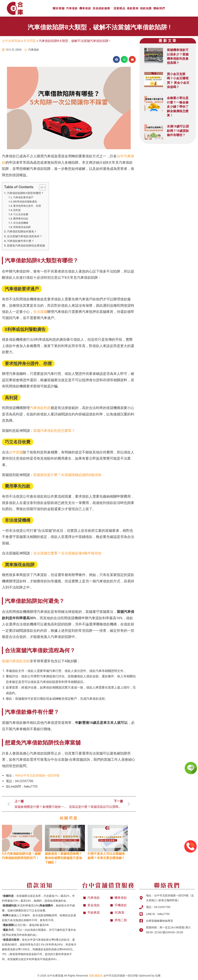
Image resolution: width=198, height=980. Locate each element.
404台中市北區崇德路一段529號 (37, 775)
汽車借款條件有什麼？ (20, 241)
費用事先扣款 (21, 219)
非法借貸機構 (21, 223)
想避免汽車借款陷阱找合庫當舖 (26, 246)
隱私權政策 (96, 976)
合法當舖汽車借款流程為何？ (25, 236)
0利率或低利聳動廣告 (25, 202)
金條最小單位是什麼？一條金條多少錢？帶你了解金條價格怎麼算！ (178, 107)
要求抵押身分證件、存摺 (27, 206)
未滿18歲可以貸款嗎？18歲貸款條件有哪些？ (178, 131)
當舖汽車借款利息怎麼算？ (54, 431)
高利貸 (17, 210)
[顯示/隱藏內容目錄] (41, 187)
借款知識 (146, 8)
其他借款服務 (102, 8)
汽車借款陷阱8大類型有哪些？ (25, 193)
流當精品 (119, 8)
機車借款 (85, 8)
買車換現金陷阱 (22, 227)
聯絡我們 (159, 8)
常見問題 (30, 41)
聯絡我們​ (167, 885)
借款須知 (40, 885)
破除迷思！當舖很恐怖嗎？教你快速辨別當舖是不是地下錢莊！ (63, 858)
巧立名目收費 (21, 214)
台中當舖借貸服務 (108, 885)
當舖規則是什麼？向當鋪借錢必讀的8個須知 (67, 475)
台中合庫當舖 (11, 41)
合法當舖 (40, 312)
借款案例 (133, 8)
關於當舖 (59, 8)
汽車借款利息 (40, 408)
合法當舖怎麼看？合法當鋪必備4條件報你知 (67, 553)
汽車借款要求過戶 (23, 197)
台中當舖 (16, 452)
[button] (116, 59)
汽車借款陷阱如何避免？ (22, 232)
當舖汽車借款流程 (16, 661)
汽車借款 (72, 8)
